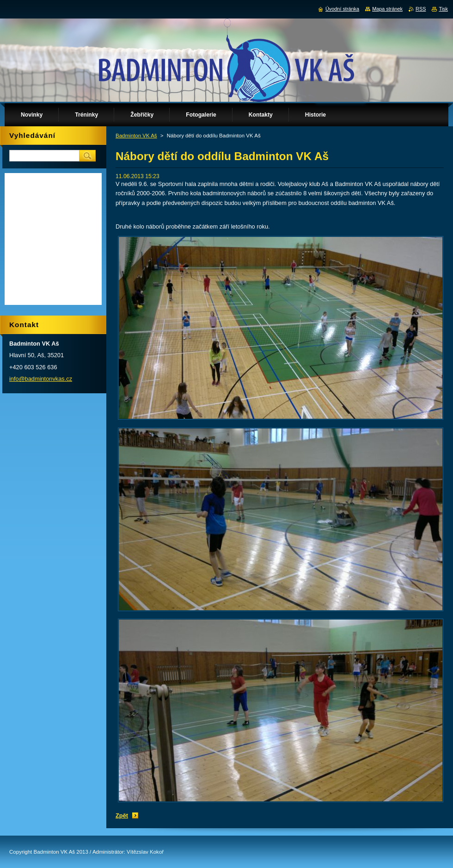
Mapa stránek (387, 9)
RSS (421, 9)
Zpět (122, 815)
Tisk (443, 9)
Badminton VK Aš (136, 136)
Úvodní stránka (342, 9)
